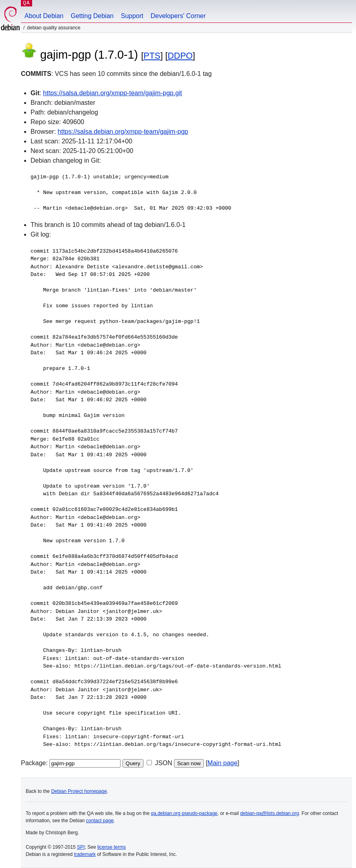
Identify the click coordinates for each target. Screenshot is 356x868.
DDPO (180, 56)
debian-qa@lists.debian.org (270, 813)
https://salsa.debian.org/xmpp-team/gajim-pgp (123, 132)
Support (132, 16)
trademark (85, 854)
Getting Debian (92, 16)
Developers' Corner (178, 16)
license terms (112, 847)
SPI (81, 847)
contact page (100, 821)
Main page (222, 763)
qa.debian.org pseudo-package (184, 813)
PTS (152, 56)
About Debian (44, 16)
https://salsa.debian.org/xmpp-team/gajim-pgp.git (113, 93)
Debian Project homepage (79, 791)
